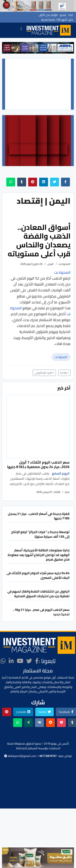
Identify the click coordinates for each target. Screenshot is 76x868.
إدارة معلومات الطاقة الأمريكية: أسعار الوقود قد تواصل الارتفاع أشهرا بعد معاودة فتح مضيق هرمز (39, 555)
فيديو (63, 15)
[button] (7, 48)
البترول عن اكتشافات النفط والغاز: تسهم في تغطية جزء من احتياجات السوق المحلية (38, 594)
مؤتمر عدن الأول (48, 15)
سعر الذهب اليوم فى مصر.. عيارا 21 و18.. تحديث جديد (41, 612)
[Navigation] (21, 30)
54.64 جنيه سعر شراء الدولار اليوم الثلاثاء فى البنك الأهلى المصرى (38, 575)
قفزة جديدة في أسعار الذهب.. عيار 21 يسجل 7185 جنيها (39, 516)
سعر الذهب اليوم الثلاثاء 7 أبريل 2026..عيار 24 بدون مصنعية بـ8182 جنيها (38, 464)
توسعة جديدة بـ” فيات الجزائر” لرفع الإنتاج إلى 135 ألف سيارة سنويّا (40, 534)
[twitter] (29, 661)
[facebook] (37, 661)
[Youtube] (20, 661)
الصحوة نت (61, 357)
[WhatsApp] (3, 661)
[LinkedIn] (11, 661)
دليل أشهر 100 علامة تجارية (57, 20)
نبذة (71, 15)
